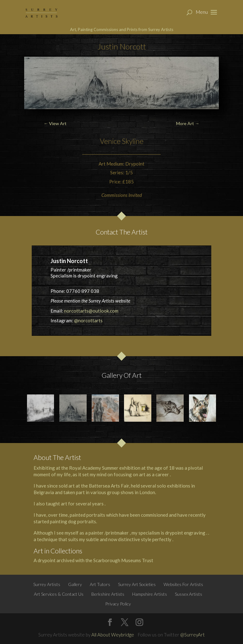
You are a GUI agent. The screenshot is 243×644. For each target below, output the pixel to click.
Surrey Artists (47, 584)
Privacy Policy (118, 604)
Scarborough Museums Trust (123, 560)
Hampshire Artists (150, 594)
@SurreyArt (192, 635)
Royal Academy (85, 468)
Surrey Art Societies (137, 584)
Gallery (75, 584)
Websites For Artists (183, 584)
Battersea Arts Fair (109, 486)
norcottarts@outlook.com (91, 311)
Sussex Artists (189, 594)
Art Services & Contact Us (59, 594)
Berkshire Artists (108, 594)
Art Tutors (100, 584)
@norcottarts (88, 320)
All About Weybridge (113, 635)
